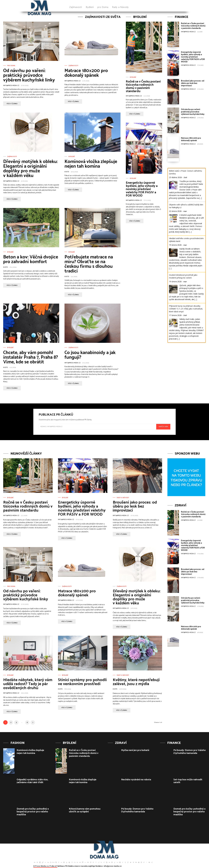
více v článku (12, 104)
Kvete (67, 172)
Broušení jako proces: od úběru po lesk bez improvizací (193, 83)
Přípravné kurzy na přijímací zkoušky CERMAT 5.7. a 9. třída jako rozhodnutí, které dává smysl (186, 309)
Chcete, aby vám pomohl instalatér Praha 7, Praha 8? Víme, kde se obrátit (31, 357)
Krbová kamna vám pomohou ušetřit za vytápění (85, 810)
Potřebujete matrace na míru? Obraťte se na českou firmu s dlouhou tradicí (89, 264)
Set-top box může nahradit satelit (188, 781)
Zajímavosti (73, 66)
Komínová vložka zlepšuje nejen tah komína (91, 164)
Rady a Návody (123, 498)
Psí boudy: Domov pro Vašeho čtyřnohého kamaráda (137, 810)
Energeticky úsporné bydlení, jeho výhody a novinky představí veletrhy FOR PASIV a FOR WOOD (142, 189)
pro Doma (11, 66)
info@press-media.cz (11, 86)
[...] (201, 198)
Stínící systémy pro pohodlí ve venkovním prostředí (82, 682)
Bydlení (72, 157)
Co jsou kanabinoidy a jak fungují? (90, 355)
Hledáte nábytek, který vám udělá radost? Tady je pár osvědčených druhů (28, 684)
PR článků (69, 866)
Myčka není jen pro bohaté (135, 750)
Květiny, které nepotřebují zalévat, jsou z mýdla (136, 682)
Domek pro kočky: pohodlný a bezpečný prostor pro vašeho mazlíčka (33, 812)
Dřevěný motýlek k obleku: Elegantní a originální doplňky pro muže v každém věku (30, 169)
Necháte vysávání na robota (136, 780)
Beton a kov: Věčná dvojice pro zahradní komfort (31, 259)
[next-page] (33, 722)
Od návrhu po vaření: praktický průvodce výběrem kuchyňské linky (29, 75)
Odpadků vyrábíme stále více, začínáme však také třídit (32, 781)
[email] (97, 427)
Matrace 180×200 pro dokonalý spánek (86, 73)
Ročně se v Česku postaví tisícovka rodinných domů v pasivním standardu (143, 86)
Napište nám (163, 427)
